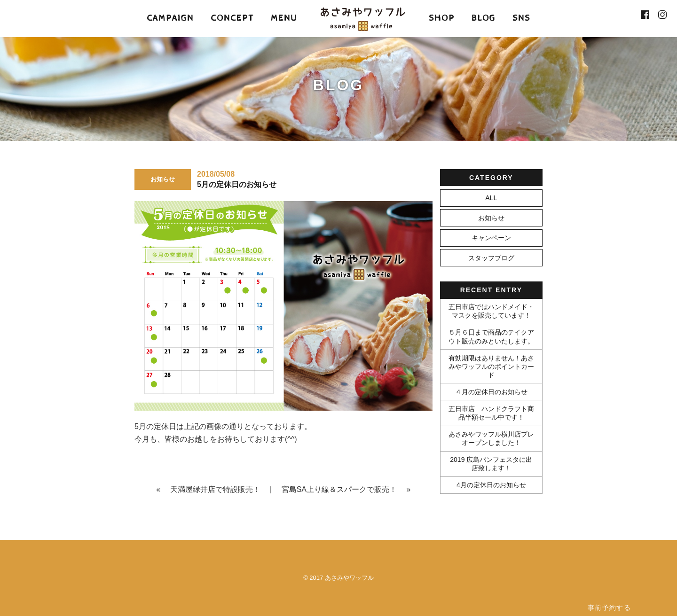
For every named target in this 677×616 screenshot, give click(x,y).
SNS (521, 18)
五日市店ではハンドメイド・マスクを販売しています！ (491, 311)
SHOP (442, 18)
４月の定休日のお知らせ (491, 392)
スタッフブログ (491, 258)
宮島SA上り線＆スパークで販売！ (339, 489)
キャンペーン (491, 238)
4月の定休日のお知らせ (491, 485)
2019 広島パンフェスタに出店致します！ (491, 464)
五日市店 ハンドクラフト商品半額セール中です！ (491, 413)
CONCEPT (232, 18)
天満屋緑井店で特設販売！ (215, 489)
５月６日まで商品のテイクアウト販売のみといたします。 (491, 336)
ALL (491, 198)
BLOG (484, 18)
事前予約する (609, 608)
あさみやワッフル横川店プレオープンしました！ (491, 438)
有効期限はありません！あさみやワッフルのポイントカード (491, 366)
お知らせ (491, 218)
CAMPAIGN (170, 18)
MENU (284, 18)
